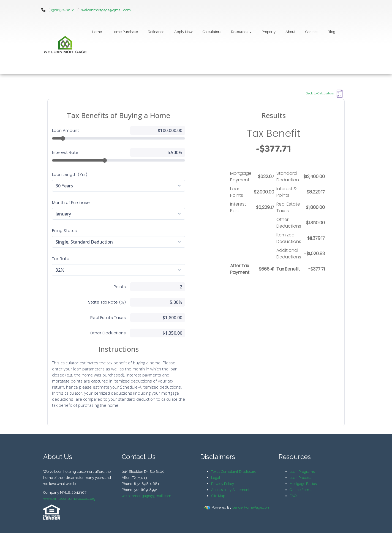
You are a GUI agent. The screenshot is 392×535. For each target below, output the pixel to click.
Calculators (212, 32)
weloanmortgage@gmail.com (103, 10)
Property (269, 32)
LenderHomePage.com (251, 507)
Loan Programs (302, 472)
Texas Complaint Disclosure (234, 472)
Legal (216, 478)
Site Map (218, 496)
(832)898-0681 (62, 10)
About (290, 32)
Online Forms (301, 490)
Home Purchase (125, 32)
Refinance (156, 32)
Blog (331, 32)
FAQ (293, 496)
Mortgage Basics (303, 484)
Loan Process (300, 478)
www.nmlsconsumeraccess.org (69, 499)
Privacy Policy (223, 484)
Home (97, 32)
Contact (311, 32)
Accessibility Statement (230, 490)
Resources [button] (241, 32)
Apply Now (183, 32)
